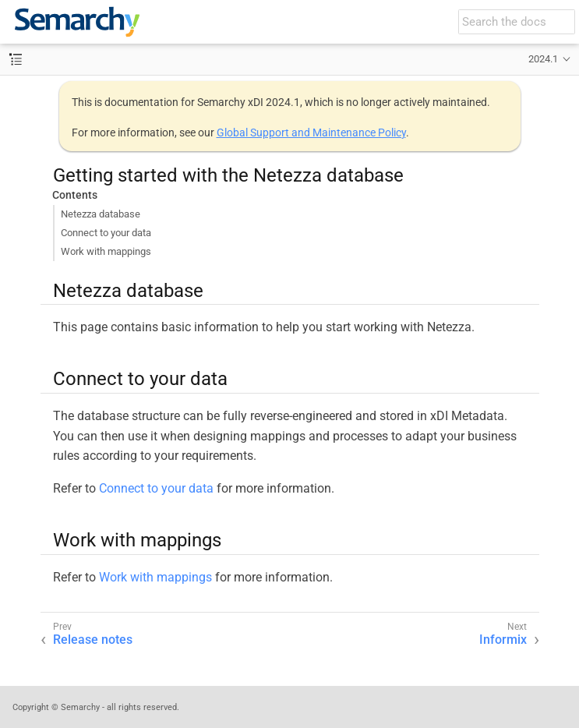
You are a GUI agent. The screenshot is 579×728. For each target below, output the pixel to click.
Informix (503, 640)
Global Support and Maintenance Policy (311, 133)
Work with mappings (106, 251)
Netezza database (101, 214)
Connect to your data (106, 233)
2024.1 (543, 59)
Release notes (93, 640)
